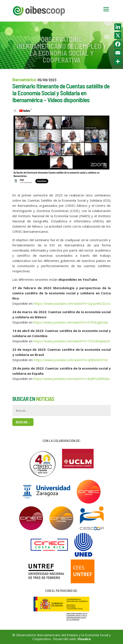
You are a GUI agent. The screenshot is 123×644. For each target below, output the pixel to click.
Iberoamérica (24, 79)
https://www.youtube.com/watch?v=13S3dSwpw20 (72, 341)
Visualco (84, 639)
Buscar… (23, 422)
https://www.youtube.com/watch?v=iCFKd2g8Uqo (71, 322)
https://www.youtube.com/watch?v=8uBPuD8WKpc (72, 379)
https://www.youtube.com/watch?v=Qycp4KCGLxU (72, 303)
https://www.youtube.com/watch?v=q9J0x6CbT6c (71, 360)
